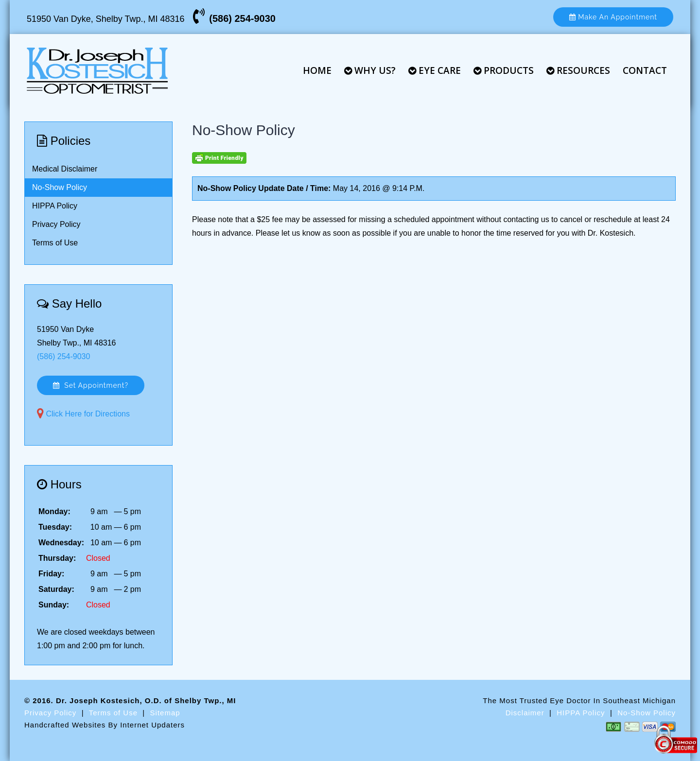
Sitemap (165, 713)
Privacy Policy (56, 224)
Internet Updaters (152, 725)
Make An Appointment (613, 17)
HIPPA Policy (55, 206)
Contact (645, 70)
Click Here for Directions (87, 414)
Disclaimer (525, 713)
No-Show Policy (60, 187)
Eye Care (435, 70)
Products (504, 70)
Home (317, 70)
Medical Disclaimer (65, 169)
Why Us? (370, 70)
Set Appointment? (91, 385)
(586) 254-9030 (242, 18)
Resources (578, 70)
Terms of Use (55, 243)
